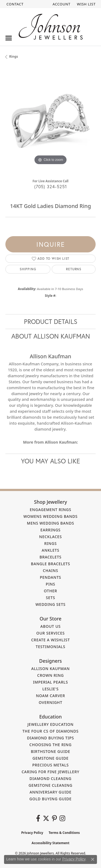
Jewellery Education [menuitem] (51, 724)
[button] (61, 4)
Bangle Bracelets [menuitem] (51, 564)
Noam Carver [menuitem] (50, 696)
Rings (14, 56)
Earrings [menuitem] (50, 530)
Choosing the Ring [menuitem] (50, 745)
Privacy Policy (32, 833)
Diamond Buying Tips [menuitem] (50, 738)
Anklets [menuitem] (50, 550)
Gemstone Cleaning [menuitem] (50, 785)
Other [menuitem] (51, 591)
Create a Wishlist (51, 640)
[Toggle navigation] (9, 38)
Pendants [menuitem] (50, 577)
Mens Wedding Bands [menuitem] (50, 523)
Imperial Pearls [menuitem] (51, 682)
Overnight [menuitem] (51, 702)
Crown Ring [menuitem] (50, 675)
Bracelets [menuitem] (51, 557)
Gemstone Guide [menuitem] (50, 758)
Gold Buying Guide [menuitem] (50, 799)
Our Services (51, 633)
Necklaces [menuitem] (50, 537)
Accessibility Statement (50, 843)
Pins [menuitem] (50, 584)
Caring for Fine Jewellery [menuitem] (50, 772)
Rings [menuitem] (50, 543)
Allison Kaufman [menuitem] (50, 669)
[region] (50, 121)
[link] (14, 4)
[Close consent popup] (93, 859)
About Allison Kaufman (51, 336)
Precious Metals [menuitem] (51, 765)
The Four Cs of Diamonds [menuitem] (50, 731)
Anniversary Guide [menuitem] (51, 792)
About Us (51, 626)
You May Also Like (50, 461)
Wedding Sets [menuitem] (51, 604)
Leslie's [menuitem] (50, 689)
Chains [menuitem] (50, 570)
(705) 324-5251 (51, 186)
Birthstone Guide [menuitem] (50, 751)
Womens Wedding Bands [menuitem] (50, 516)
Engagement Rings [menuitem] (50, 510)
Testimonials (51, 647)
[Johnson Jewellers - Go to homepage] (51, 27)
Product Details (51, 321)
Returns (74, 269)
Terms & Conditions (64, 833)
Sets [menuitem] (50, 598)
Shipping (28, 269)
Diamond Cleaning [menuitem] (51, 778)
